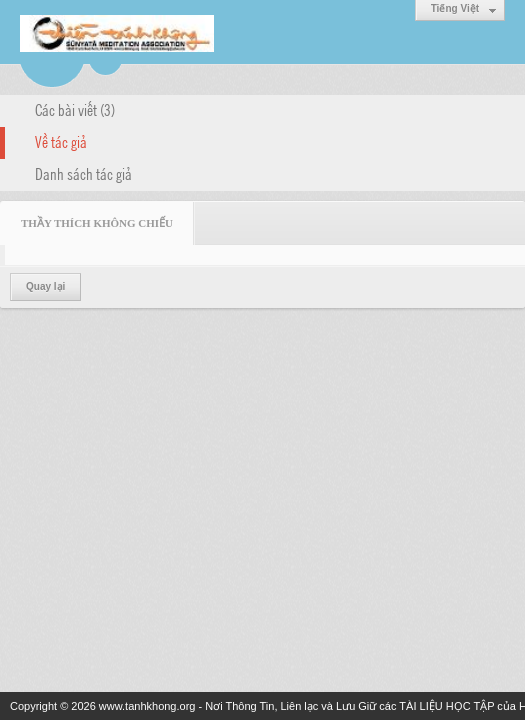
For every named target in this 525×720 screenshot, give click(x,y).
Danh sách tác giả (83, 173)
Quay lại (45, 286)
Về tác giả (61, 141)
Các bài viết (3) (75, 109)
